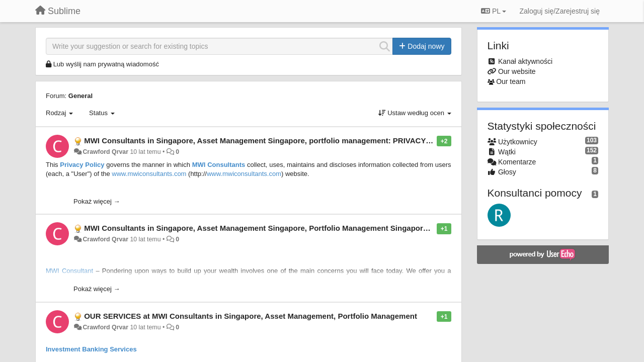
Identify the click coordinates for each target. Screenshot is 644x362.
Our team (511, 81)
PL (494, 11)
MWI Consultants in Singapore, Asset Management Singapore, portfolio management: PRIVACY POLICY (270, 141)
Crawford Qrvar (105, 152)
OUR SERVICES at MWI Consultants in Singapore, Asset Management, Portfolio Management (251, 316)
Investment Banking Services (91, 349)
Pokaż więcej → (97, 201)
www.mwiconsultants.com (149, 174)
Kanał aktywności (525, 61)
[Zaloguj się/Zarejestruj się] (559, 11)
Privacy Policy (82, 165)
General (80, 96)
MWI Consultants (219, 165)
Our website (517, 71)
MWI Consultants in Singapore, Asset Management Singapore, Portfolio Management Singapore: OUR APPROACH (289, 228)
